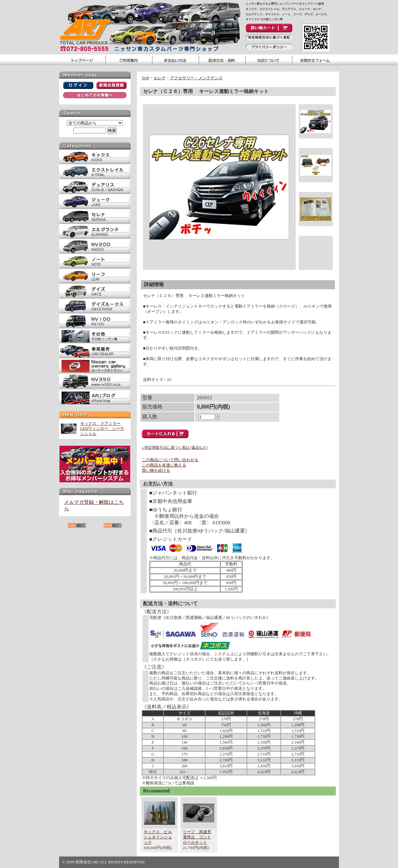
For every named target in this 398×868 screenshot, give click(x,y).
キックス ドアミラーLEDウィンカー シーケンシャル (102, 429)
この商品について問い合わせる (170, 460)
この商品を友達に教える (164, 465)
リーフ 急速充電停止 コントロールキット (197, 837)
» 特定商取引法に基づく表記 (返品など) (175, 448)
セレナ (160, 78)
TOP (146, 78)
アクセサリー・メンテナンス (196, 78)
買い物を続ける (156, 470)
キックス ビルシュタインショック (158, 837)
